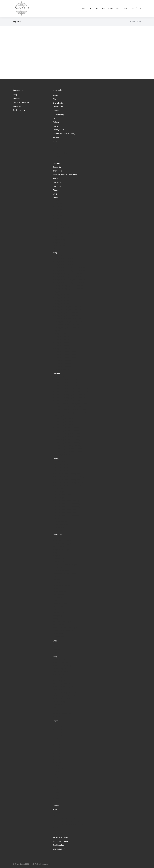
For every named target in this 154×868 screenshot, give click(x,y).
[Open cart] (140, 8)
